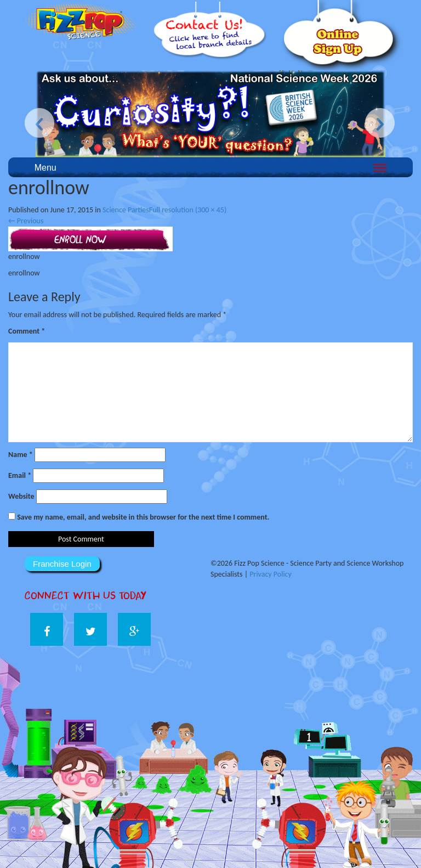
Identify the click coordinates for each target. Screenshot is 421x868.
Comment (27, 331)
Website (21, 496)
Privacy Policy (271, 574)
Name (21, 455)
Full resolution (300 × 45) (188, 210)
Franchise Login (62, 564)
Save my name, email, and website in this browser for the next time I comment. (143, 517)
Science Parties (126, 210)
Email (20, 475)
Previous (26, 221)
